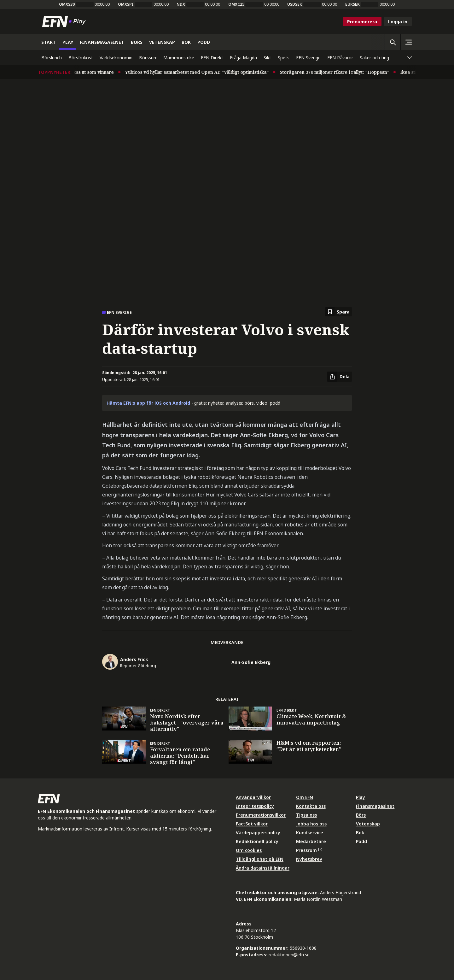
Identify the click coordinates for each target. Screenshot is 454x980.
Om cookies (249, 850)
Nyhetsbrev (309, 859)
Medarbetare (311, 841)
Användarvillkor (253, 797)
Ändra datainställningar (263, 868)
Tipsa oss (306, 815)
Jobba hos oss (311, 824)
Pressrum (309, 850)
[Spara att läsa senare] (339, 312)
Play (361, 797)
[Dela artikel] (340, 377)
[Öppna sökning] (393, 42)
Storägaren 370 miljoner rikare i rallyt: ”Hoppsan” (339, 72)
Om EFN (305, 797)
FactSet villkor (252, 824)
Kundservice (310, 833)
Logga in (398, 22)
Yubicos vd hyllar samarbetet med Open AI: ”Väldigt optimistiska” (201, 72)
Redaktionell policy (257, 841)
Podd (361, 841)
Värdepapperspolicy (258, 833)
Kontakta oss (311, 806)
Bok (360, 833)
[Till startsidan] (65, 21)
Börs (361, 815)
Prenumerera (362, 22)
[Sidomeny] (408, 42)
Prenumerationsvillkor (261, 815)
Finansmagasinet (375, 806)
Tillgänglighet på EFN (260, 859)
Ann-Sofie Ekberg (251, 662)
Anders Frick (134, 659)
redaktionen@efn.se (289, 955)
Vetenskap (368, 824)
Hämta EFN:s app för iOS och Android (148, 403)
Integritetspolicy (255, 806)
